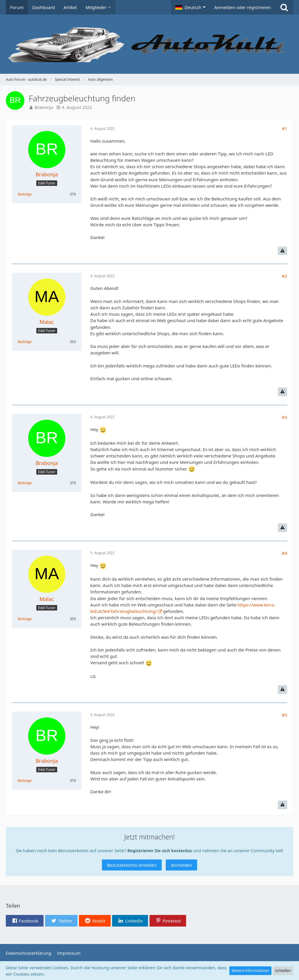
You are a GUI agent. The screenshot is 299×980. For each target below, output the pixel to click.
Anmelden (181, 865)
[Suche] (284, 7)
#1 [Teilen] (284, 128)
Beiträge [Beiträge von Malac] (25, 342)
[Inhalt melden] (282, 251)
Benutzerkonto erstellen (132, 865)
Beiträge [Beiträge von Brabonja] (25, 194)
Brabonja (44, 107)
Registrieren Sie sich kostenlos (160, 850)
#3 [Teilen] (284, 417)
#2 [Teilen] (284, 276)
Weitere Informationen (250, 971)
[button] (190, 7)
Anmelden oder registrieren (243, 7)
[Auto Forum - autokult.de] (149, 44)
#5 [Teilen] (284, 715)
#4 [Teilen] (284, 553)
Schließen (283, 971)
